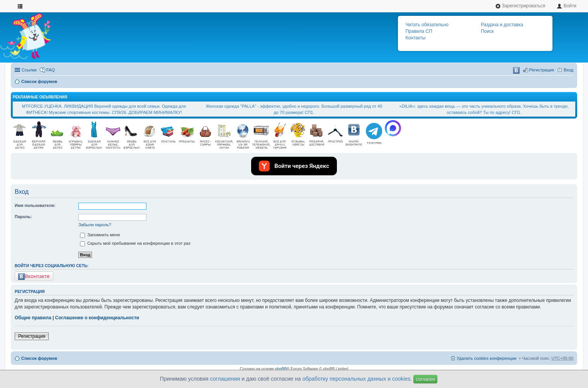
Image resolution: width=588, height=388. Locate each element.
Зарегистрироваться (520, 6)
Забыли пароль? (95, 225)
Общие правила (33, 318)
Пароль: (23, 217)
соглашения (225, 379)
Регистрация (32, 336)
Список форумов (39, 81)
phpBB (281, 369)
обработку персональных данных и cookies (357, 379)
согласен (425, 379)
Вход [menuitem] (568, 70)
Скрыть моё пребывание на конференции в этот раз (135, 243)
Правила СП (419, 31)
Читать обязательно (427, 25)
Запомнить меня (100, 235)
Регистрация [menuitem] (542, 70)
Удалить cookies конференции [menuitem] (487, 358)
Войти (567, 6)
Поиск (487, 31)
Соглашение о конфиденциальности (97, 318)
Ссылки (29, 70)
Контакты (415, 38)
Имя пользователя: (35, 205)
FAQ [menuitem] (51, 70)
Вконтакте (34, 276)
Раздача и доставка (502, 25)
